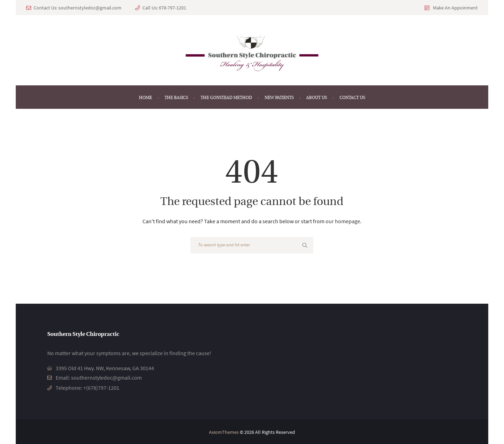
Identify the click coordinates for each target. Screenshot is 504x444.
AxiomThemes (224, 431)
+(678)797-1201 (101, 387)
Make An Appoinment (455, 8)
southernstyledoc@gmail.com (90, 8)
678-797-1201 (173, 8)
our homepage (343, 221)
